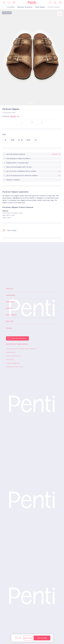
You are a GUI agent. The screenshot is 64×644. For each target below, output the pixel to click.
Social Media (11, 315)
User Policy (10, 359)
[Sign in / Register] (55, 3)
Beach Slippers (40, 7)
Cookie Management (13, 363)
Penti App (10, 321)
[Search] (9, 3)
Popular (9, 289)
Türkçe (9, 328)
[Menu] (4, 3)
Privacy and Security (13, 356)
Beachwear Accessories (25, 7)
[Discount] (14, 3)
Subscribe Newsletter (19, 338)
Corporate (10, 302)
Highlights (11, 295)
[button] (30, 103)
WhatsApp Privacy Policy (15, 367)
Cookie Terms (11, 352)
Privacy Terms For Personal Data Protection (21, 349)
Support (9, 308)
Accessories (10, 7)
